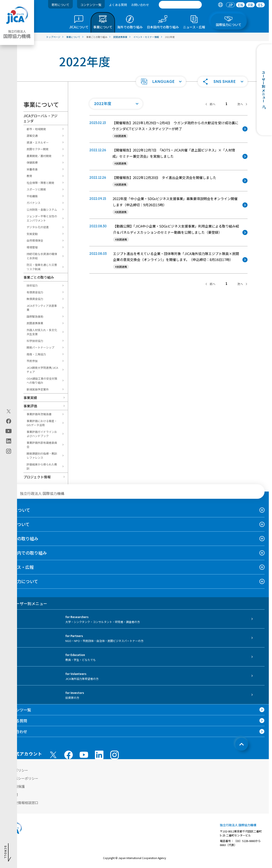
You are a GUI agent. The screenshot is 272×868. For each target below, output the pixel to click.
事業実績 (30, 398)
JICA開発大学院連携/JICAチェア (42, 370)
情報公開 (11, 794)
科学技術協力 (35, 341)
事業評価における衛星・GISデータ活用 (42, 423)
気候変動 (32, 234)
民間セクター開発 (38, 149)
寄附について (60, 5)
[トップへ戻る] (242, 744)
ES (260, 5)
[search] (180, 5)
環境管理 (32, 247)
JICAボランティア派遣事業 (42, 308)
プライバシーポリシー (21, 778)
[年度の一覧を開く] (116, 104)
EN (241, 5)
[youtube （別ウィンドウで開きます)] (84, 755)
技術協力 (32, 285)
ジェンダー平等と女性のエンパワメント (42, 218)
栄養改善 (32, 169)
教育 (29, 176)
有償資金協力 (35, 292)
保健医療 (32, 162)
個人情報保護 (14, 786)
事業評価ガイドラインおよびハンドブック (42, 434)
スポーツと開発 (36, 189)
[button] (161, 82)
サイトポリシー (16, 770)
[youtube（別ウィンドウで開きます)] (9, 431)
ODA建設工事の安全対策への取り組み (42, 381)
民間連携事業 (35, 323)
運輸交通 (32, 136)
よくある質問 (118, 5)
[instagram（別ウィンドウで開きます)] (9, 451)
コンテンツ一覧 (91, 5)
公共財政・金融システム (42, 210)
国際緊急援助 (35, 316)
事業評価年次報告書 (39, 414)
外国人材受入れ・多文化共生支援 (42, 332)
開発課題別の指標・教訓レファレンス (42, 456)
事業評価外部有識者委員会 (42, 445)
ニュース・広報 (19, 567)
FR (251, 5)
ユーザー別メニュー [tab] (26, 603)
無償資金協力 (35, 299)
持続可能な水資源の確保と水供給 (42, 256)
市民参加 (32, 361)
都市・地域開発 (36, 129)
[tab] (220, 5)
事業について (17, 524)
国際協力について (21, 581)
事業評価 (30, 406)
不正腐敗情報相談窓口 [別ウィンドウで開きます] (21, 803)
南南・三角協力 (36, 354)
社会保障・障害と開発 (40, 183)
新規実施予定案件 (38, 389)
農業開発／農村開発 (39, 156)
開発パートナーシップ (40, 347)
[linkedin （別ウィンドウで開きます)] (99, 755)
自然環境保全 (35, 240)
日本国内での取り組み (26, 553)
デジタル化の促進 (38, 227)
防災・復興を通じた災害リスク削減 (42, 267)
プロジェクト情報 (37, 477)
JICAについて (17, 510)
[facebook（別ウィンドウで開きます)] (9, 421)
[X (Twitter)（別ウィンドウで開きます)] (9, 411)
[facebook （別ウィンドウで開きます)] (69, 755)
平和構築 (32, 196)
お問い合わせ (140, 5)
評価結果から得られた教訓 (42, 466)
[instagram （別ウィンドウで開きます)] (115, 755)
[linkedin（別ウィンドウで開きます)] (9, 441)
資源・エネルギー (38, 142)
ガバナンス (34, 203)
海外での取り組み (21, 539)
